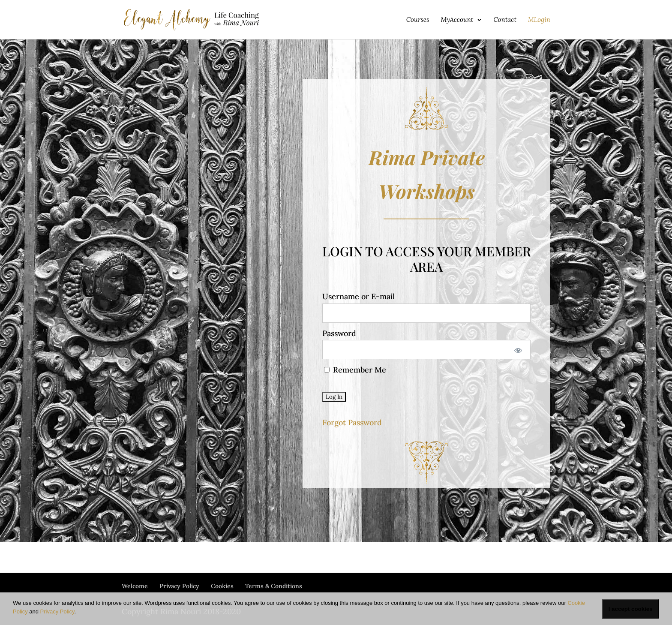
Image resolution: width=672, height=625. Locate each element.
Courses (418, 20)
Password (339, 333)
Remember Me (355, 370)
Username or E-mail (358, 296)
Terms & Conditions (274, 586)
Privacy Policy (179, 586)
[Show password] (518, 350)
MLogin (539, 20)
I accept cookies (631, 609)
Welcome (135, 586)
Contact (505, 20)
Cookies (222, 586)
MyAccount (457, 20)
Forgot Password (352, 422)
